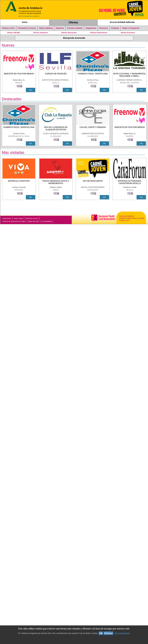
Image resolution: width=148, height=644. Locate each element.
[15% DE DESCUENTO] (93, 182)
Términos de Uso (32, 218)
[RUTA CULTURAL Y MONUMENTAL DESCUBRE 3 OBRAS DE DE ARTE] (130, 75)
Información (7, 218)
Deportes (60, 28)
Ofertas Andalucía (41, 33)
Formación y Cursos (27, 28)
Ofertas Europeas (128, 33)
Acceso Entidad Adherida (122, 22)
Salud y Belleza (46, 28)
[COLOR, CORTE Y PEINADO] (93, 129)
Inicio (25, 22)
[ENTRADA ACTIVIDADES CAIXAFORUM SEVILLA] (130, 182)
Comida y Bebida (75, 28)
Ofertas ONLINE (13, 33)
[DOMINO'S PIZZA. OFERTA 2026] (93, 75)
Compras (115, 28)
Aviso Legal (18, 218)
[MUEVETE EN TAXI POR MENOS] (19, 75)
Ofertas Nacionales (69, 33)
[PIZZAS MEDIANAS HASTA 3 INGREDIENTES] (56, 182)
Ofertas (73, 22)
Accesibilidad (47, 221)
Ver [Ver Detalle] (31, 90)
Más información (122, 633)
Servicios (104, 28)
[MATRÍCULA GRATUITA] (19, 182)
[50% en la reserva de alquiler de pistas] (56, 129)
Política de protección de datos (14, 221)
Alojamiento (91, 28)
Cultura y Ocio (8, 28)
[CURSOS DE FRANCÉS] (56, 75)
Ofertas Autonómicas (99, 33)
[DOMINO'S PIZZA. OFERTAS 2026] (19, 129)
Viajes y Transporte (131, 28)
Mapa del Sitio (34, 221)
